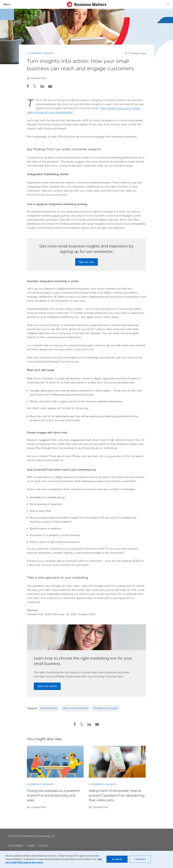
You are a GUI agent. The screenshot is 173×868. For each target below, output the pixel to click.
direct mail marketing (75, 708)
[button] (28, 86)
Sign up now (86, 262)
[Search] (168, 4)
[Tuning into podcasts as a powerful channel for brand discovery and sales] (55, 762)
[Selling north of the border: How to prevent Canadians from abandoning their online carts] (117, 762)
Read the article (47, 686)
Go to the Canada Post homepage (30, 836)
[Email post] (50, 86)
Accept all (117, 859)
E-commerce (34, 53)
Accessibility (16, 845)
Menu (7, 4)
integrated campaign (106, 708)
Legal (31, 845)
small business (49, 708)
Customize (140, 859)
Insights (49, 53)
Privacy (43, 845)
